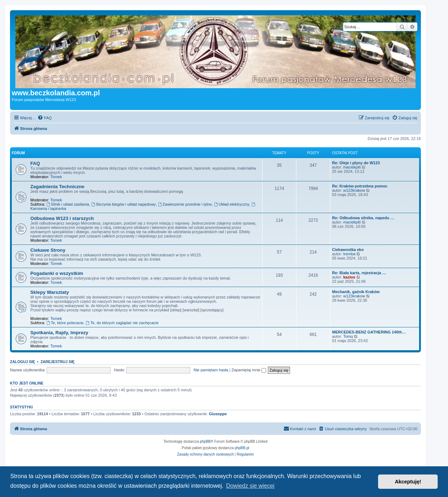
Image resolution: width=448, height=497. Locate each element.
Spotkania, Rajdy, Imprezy (59, 333)
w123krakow (354, 190)
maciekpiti (352, 167)
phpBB (205, 441)
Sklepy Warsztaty (50, 292)
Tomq (348, 336)
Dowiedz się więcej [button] (250, 486)
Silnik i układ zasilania (68, 204)
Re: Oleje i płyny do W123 (356, 163)
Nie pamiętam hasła (211, 370)
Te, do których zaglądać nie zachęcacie (122, 323)
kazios (349, 277)
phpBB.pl (242, 448)
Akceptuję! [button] (408, 482)
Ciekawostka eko (348, 250)
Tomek (56, 177)
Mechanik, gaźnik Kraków (356, 292)
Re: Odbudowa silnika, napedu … (363, 218)
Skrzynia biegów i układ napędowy (124, 204)
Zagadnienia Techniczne (57, 187)
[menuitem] (45, 118)
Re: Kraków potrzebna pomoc (360, 186)
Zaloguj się (22, 362)
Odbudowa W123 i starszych (62, 218)
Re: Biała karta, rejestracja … (359, 273)
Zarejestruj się (57, 362)
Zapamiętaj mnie (249, 370)
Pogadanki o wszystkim (57, 273)
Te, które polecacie (65, 323)
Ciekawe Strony (48, 250)
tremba (349, 254)
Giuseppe (218, 414)
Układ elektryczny (232, 204)
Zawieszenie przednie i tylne (185, 204)
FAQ (35, 163)
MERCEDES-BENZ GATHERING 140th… (369, 332)
